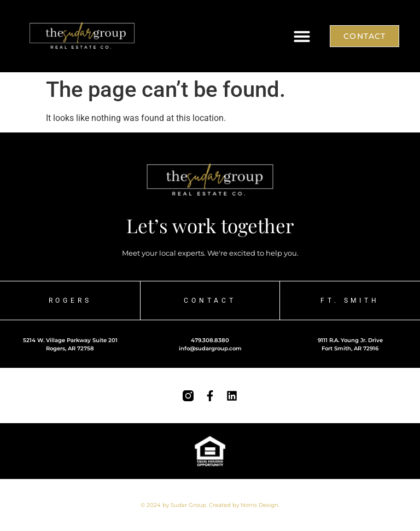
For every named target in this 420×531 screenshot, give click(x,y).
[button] (302, 36)
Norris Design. (260, 505)
